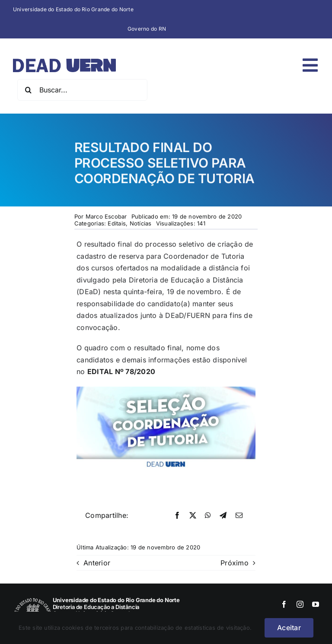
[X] (193, 516)
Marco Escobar (106, 216)
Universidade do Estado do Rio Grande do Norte (73, 9)
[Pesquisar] (28, 90)
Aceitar (289, 628)
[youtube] (316, 604)
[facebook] (284, 604)
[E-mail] (239, 516)
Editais (117, 223)
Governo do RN (147, 29)
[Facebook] (177, 516)
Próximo (235, 563)
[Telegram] (223, 516)
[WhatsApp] (208, 516)
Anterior (97, 563)
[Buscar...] (82, 90)
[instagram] (300, 604)
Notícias (141, 223)
